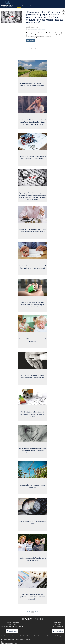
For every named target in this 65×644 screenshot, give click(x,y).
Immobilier (55, 6)
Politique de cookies (20, 639)
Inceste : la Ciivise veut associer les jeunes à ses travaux (32, 340)
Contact (61, 6)
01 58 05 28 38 (59, 627)
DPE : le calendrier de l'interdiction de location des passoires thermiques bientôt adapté (32, 415)
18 (30, 612)
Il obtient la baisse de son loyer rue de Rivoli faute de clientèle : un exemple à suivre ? (32, 267)
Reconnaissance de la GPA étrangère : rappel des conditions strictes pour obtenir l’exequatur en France (32, 451)
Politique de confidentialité (8, 639)
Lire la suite (30, 40)
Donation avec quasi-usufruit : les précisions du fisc (32, 523)
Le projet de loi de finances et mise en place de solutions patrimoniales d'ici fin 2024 (32, 231)
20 (35, 612)
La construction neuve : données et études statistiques (32, 487)
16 (24, 612)
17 (27, 612)
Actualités (39, 6)
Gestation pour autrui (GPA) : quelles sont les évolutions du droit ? (32, 560)
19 (32, 612)
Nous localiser (13, 631)
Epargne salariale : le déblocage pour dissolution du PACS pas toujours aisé (32, 377)
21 (38, 612)
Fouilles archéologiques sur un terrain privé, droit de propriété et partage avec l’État (32, 85)
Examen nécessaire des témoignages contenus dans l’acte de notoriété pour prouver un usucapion (33, 305)
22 (40, 612)
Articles (28, 639)
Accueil (19, 6)
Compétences (31, 6)
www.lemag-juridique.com (38, 29)
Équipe (24, 6)
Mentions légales (59, 636)
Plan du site (50, 636)
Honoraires (47, 6)
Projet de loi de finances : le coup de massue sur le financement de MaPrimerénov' (32, 158)
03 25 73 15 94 (8, 627)
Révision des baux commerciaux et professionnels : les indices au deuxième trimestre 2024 (32, 597)
